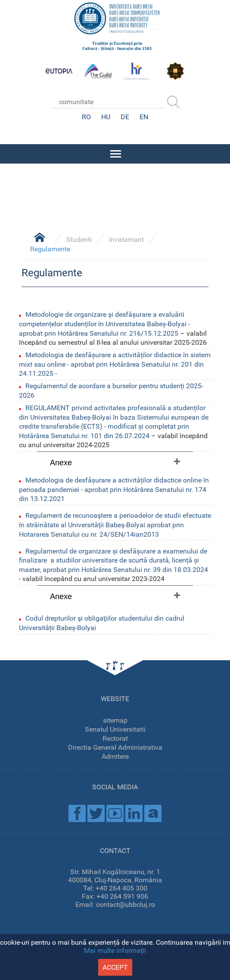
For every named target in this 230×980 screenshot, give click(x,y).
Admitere (115, 756)
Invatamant (126, 240)
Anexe (61, 463)
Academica (153, 813)
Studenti (79, 240)
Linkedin (134, 813)
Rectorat (115, 738)
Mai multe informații (115, 951)
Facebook (77, 813)
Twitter (96, 813)
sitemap (115, 720)
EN (144, 117)
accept (115, 967)
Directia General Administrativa (115, 747)
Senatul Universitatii (115, 729)
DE (125, 117)
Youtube (115, 813)
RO (86, 117)
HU (106, 117)
